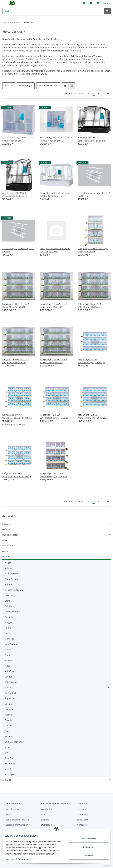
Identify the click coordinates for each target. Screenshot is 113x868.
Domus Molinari (13, 612)
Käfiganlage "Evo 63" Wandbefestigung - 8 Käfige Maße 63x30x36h (91, 361)
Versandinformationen (17, 825)
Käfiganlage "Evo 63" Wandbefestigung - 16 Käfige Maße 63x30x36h (54, 416)
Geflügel (6, 529)
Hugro (8, 628)
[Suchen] (53, 11)
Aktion (5, 551)
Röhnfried (10, 671)
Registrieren (83, 820)
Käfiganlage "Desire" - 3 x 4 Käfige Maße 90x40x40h (53, 305)
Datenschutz (26, 859)
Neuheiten (8, 546)
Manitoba (9, 639)
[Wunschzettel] (91, 3)
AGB (43, 815)
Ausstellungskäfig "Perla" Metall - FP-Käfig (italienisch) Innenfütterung (19, 139)
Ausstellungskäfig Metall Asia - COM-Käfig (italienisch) (55, 195)
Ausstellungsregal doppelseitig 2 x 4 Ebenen (94, 195)
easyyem (9, 622)
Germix (8, 720)
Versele (8, 769)
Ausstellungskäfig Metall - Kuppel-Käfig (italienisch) (15, 195)
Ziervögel (7, 524)
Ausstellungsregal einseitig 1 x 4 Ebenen (18, 250)
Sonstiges (9, 774)
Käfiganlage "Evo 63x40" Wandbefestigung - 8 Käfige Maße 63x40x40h (54, 475)
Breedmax (10, 764)
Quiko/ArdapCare (13, 742)
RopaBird (9, 698)
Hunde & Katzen (10, 535)
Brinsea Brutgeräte (14, 590)
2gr (6, 753)
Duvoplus (9, 617)
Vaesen (8, 715)
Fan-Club (7, 780)
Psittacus (9, 660)
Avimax (8, 568)
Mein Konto (82, 815)
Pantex (8, 650)
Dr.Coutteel (10, 693)
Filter (9, 86)
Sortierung (24, 86)
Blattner (9, 584)
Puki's (8, 666)
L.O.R (7, 633)
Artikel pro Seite (47, 86)
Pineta (8, 688)
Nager (5, 540)
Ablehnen (86, 854)
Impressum (12, 859)
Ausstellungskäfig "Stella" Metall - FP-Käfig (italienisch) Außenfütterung (56, 139)
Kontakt (10, 815)
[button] (84, 3)
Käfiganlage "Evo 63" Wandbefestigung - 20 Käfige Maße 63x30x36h (92, 416)
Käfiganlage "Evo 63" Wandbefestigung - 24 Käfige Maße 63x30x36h (17, 475)
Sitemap (45, 820)
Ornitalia (9, 709)
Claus (7, 731)
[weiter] (108, 94)
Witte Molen (11, 682)
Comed (8, 726)
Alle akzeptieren (86, 837)
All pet (8, 563)
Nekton (8, 736)
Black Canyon (11, 579)
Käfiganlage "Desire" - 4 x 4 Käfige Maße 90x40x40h (91, 305)
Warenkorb (82, 809)
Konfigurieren (86, 846)
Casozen (9, 595)
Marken (6, 556)
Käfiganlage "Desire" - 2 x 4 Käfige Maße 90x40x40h (16, 305)
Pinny (7, 655)
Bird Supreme (12, 574)
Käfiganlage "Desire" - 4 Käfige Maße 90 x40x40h (93, 250)
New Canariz (11, 644)
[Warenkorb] (103, 3)
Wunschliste (83, 825)
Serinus (8, 677)
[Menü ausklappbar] (4, 2)
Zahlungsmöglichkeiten (17, 820)
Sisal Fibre (10, 758)
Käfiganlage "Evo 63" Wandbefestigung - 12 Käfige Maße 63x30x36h (17, 416)
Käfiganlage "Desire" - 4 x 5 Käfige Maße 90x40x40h (16, 361)
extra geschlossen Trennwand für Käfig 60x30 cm (55, 250)
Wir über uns (12, 809)
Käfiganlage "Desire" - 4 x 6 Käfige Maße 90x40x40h (53, 361)
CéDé (7, 601)
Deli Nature (10, 606)
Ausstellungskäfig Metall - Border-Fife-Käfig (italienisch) (92, 139)
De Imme (9, 704)
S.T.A (7, 747)
